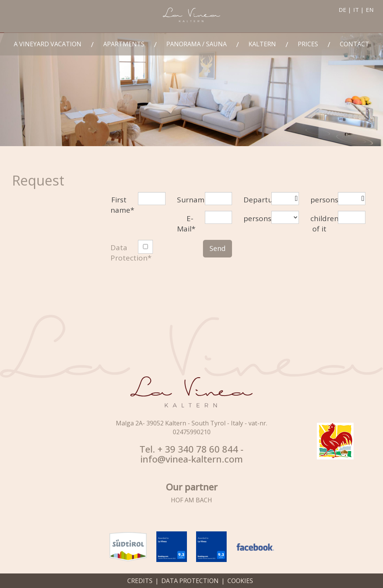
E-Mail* (186, 224)
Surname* (188, 200)
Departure (255, 200)
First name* (122, 205)
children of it (321, 224)
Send (217, 248)
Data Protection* (131, 253)
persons (321, 200)
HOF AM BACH (191, 500)
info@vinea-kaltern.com (191, 459)
